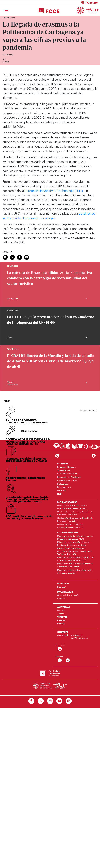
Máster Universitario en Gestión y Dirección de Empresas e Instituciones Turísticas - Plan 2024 (74, 551)
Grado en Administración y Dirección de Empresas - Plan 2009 (75, 513)
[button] (76, 2)
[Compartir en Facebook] (20, 257)
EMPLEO (61, 624)
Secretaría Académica (67, 474)
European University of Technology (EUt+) (54, 191)
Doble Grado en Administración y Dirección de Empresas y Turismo (72, 507)
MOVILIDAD (63, 583)
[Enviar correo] (27, 257)
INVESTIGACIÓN (65, 592)
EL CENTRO (62, 464)
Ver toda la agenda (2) (88, 411)
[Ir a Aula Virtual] (80, 447)
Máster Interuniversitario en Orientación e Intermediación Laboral (75, 565)
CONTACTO (63, 632)
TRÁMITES (62, 617)
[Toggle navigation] (6, 11)
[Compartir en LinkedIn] (5, 257)
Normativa (62, 490)
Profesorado (63, 484)
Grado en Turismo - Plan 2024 (70, 528)
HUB (59, 494)
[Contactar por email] (68, 661)
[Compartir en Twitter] (13, 257)
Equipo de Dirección (66, 467)
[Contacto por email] (94, 456)
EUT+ (4, 59)
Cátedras (61, 598)
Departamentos (64, 487)
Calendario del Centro (67, 480)
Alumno (6, 62)
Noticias (61, 610)
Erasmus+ (62, 587)
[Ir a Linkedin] (69, 701)
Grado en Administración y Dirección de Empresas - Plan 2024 (75, 519)
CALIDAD (62, 620)
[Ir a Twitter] (41, 701)
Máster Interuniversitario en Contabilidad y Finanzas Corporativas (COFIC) (75, 559)
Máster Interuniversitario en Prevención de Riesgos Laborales (75, 571)
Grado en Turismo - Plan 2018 (70, 524)
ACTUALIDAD (64, 607)
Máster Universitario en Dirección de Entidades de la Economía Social (73, 543)
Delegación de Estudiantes (69, 477)
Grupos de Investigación (68, 595)
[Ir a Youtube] (59, 701)
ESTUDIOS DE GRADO (67, 502)
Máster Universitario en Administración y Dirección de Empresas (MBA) (75, 537)
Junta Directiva (64, 470)
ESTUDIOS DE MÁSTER (68, 532)
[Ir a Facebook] (31, 701)
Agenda (61, 614)
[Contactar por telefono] (57, 456)
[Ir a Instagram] (50, 701)
